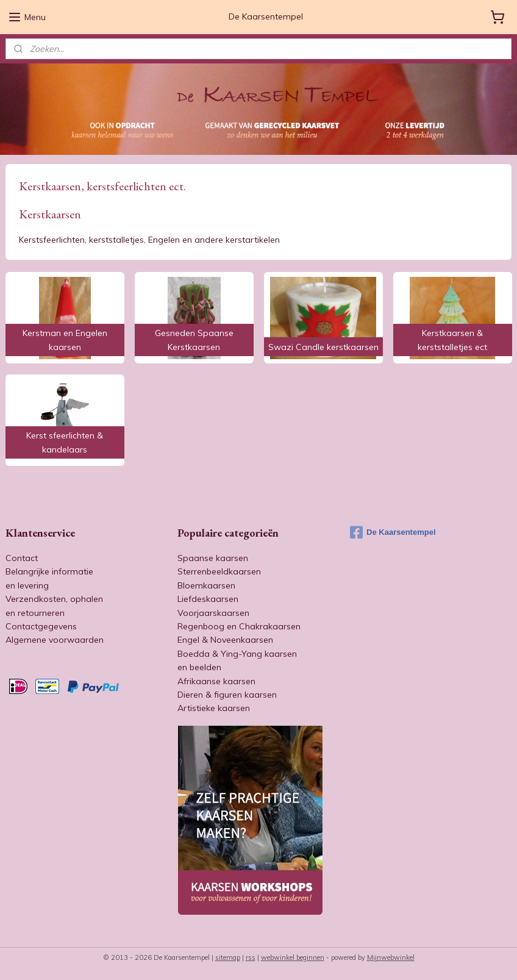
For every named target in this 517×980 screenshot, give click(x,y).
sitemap (228, 957)
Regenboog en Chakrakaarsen (239, 626)
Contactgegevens (41, 626)
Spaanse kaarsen (213, 558)
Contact (22, 558)
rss (251, 957)
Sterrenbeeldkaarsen (219, 571)
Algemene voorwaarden (55, 640)
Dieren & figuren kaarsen (227, 695)
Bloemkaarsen (206, 585)
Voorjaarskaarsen (213, 613)
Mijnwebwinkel (391, 957)
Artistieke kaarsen (214, 708)
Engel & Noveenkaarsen (225, 640)
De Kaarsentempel (393, 532)
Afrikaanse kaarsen (216, 681)
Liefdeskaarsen (208, 599)
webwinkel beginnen (293, 957)
